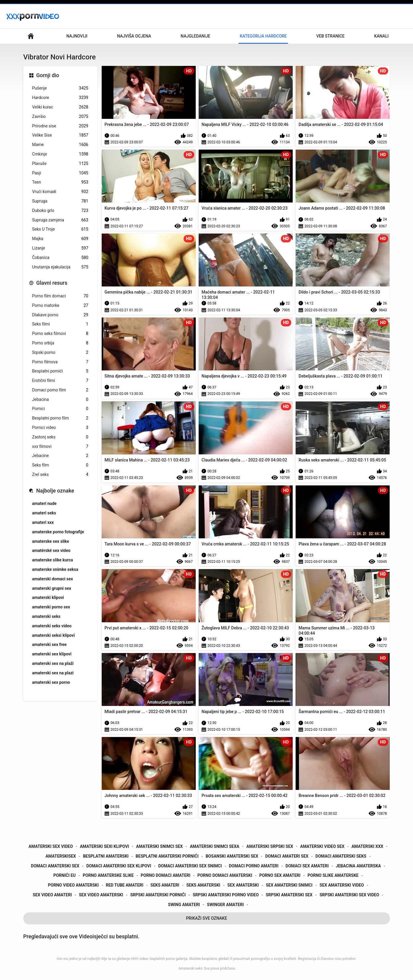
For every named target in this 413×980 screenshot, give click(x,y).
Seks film (60, 465)
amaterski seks (46, 616)
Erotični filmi (60, 381)
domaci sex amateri (307, 866)
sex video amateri (52, 895)
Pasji (60, 173)
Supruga (60, 201)
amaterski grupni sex (52, 588)
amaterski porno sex (51, 607)
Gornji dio (48, 75)
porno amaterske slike (108, 875)
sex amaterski (243, 885)
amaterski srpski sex (270, 846)
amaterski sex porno (51, 682)
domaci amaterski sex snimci (190, 866)
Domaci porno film (60, 390)
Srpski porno (60, 353)
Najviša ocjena (134, 36)
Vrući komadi (60, 192)
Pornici (60, 409)
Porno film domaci (60, 296)
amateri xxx (43, 522)
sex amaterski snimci (289, 885)
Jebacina (60, 400)
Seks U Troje (60, 229)
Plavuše (60, 164)
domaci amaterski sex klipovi (119, 866)
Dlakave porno (60, 315)
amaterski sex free (50, 644)
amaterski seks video (52, 626)
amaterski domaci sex (53, 579)
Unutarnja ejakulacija (60, 267)
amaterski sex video (51, 846)
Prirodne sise (60, 126)
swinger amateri (225, 905)
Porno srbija (60, 343)
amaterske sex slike (51, 541)
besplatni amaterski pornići (167, 856)
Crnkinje (60, 154)
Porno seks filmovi (60, 334)
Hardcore (60, 98)
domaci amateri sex (287, 856)
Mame (60, 145)
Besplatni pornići (60, 371)
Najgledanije (195, 36)
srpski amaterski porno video (226, 895)
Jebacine (60, 456)
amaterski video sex (322, 846)
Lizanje (60, 248)
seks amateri (165, 885)
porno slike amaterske (333, 875)
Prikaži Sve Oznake (206, 918)
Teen (60, 182)
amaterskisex (61, 856)
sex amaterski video (342, 885)
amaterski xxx (367, 846)
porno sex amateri (280, 875)
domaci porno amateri (254, 866)
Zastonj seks (60, 437)
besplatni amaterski (106, 856)
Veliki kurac (60, 107)
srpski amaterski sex (289, 895)
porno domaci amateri (166, 875)
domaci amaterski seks (341, 856)
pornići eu (64, 875)
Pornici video (60, 428)
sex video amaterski (101, 895)
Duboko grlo (60, 211)
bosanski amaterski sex (232, 856)
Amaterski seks (190, 968)
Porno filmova (60, 362)
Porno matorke (60, 306)
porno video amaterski (73, 885)
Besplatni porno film (60, 418)
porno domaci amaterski (225, 875)
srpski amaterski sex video (349, 895)
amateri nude (44, 503)
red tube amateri (125, 885)
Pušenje (60, 88)
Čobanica (60, 258)
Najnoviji (77, 36)
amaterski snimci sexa (214, 846)
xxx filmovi (60, 447)
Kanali (381, 36)
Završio (60, 117)
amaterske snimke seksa (55, 569)
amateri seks (44, 513)
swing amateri (184, 905)
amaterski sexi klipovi (104, 846)
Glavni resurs (52, 283)
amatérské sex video (51, 550)
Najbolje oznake (55, 491)
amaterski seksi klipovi (54, 635)
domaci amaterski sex (55, 866)
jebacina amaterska (358, 866)
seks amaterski (203, 885)
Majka (60, 239)
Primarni (31, 36)
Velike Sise (60, 135)
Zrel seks (60, 475)
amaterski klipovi (48, 597)
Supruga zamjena (60, 220)
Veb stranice (330, 36)
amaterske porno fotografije (58, 532)
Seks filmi (60, 324)
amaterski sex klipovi (52, 654)
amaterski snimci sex (159, 846)
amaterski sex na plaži (53, 663)
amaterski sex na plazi (53, 673)
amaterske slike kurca (53, 560)
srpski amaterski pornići (158, 895)
